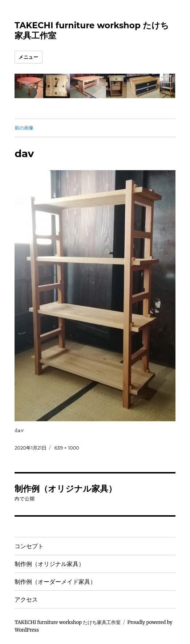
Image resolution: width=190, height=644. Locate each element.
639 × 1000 (67, 448)
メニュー (28, 57)
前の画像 (24, 128)
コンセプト (29, 546)
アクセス (26, 600)
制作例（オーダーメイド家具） (55, 582)
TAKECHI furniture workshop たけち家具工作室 (68, 622)
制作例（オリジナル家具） (49, 564)
